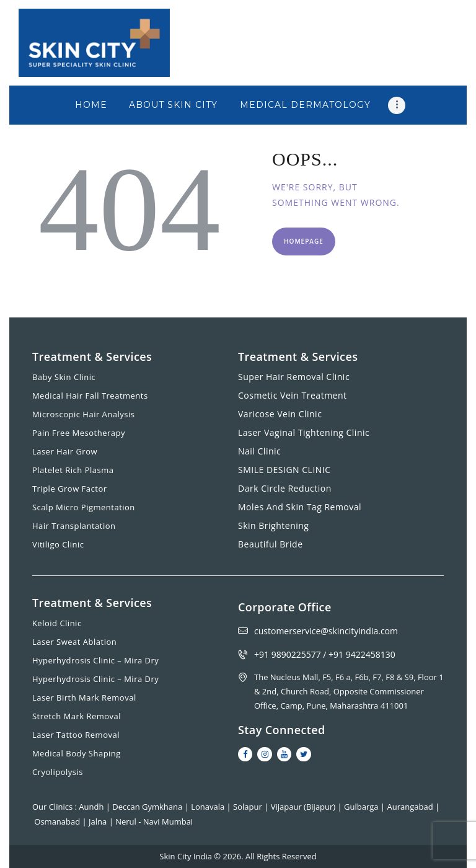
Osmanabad (58, 821)
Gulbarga (362, 807)
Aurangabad (412, 807)
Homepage (304, 241)
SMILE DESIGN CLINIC (284, 470)
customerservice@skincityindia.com (326, 631)
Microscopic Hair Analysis (84, 414)
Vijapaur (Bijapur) (304, 807)
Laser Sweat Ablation (74, 642)
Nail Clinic (259, 451)
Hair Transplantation (74, 526)
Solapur (249, 807)
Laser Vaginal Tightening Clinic (304, 432)
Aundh (92, 807)
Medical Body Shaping (77, 753)
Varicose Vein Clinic (280, 414)
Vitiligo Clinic (58, 544)
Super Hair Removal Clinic (294, 377)
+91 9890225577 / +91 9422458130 (325, 654)
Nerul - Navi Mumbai (154, 821)
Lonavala (209, 807)
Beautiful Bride (271, 544)
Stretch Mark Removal (77, 716)
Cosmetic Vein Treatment (293, 395)
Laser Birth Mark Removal (84, 697)
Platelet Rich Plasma (73, 470)
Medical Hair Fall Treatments (90, 396)
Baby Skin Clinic (64, 377)
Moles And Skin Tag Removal (300, 507)
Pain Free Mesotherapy (79, 433)
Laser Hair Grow (65, 451)
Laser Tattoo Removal (76, 735)
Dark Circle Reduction (285, 488)
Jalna (99, 821)
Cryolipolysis (58, 772)
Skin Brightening (273, 525)
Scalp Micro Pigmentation (84, 507)
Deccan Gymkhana (148, 807)
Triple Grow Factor (70, 489)
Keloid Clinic (57, 623)
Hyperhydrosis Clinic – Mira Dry (95, 660)
